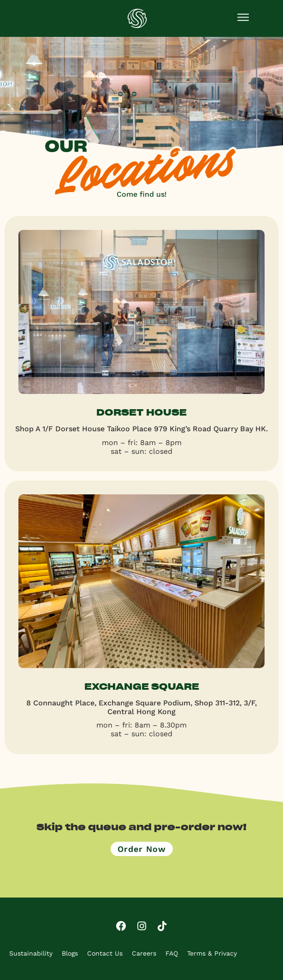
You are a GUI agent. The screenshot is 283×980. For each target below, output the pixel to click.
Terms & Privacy (212, 953)
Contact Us (105, 953)
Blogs (70, 953)
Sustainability (31, 953)
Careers (144, 953)
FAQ (172, 953)
